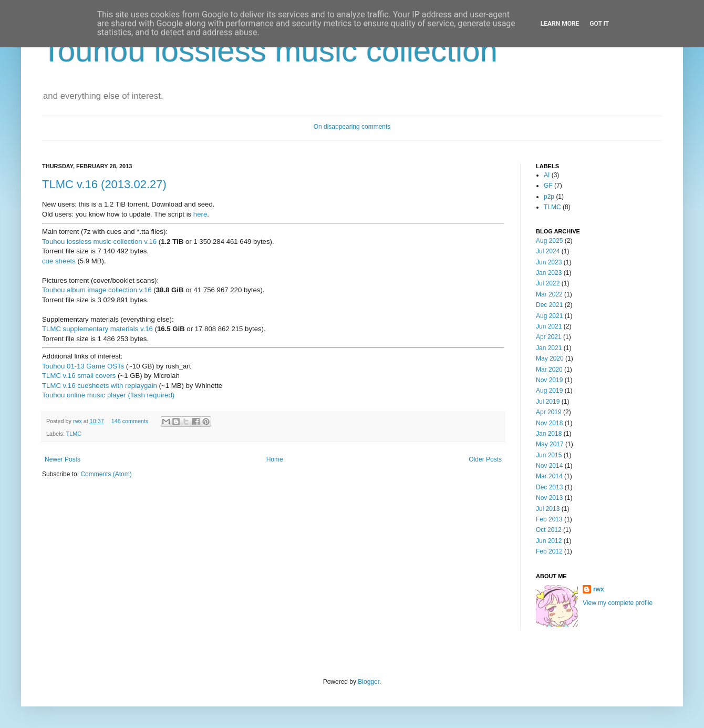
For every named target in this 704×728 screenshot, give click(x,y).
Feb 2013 (549, 519)
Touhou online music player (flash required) (108, 395)
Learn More (560, 24)
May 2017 (550, 444)
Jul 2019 (548, 402)
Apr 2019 (549, 412)
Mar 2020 (549, 370)
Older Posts (485, 459)
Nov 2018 (549, 423)
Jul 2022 (548, 283)
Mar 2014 (549, 476)
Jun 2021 (549, 326)
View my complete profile (618, 603)
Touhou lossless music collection (270, 51)
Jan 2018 (549, 434)
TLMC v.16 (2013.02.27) (104, 184)
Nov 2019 (549, 380)
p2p (549, 197)
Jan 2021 (549, 348)
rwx (78, 421)
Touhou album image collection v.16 (97, 290)
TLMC (74, 434)
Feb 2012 (549, 551)
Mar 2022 (549, 294)
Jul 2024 (548, 251)
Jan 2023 (549, 273)
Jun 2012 (549, 541)
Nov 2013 (549, 498)
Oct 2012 (549, 530)
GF (548, 186)
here (200, 214)
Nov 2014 (549, 466)
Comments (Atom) (106, 474)
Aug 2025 (549, 241)
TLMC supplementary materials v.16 (97, 329)
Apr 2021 (549, 337)
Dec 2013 (549, 487)
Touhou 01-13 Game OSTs (83, 366)
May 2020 (550, 358)
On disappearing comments (352, 127)
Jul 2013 (548, 509)
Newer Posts (63, 459)
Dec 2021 (549, 305)
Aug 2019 (549, 391)
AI (547, 175)
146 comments (130, 421)
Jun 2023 (549, 262)
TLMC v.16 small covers (79, 376)
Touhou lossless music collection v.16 (99, 242)
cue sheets (59, 261)
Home (275, 459)
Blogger (369, 682)
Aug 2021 (549, 316)
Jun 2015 (549, 455)
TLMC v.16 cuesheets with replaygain (100, 386)
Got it (599, 24)
